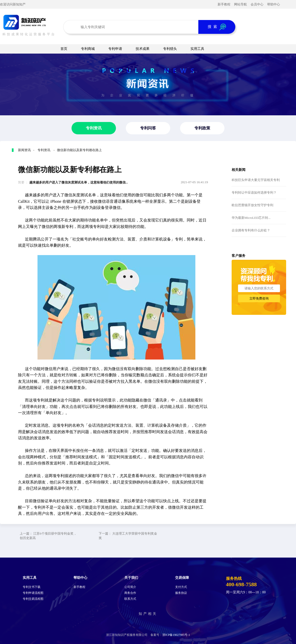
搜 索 (217, 27)
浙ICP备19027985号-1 (176, 635)
